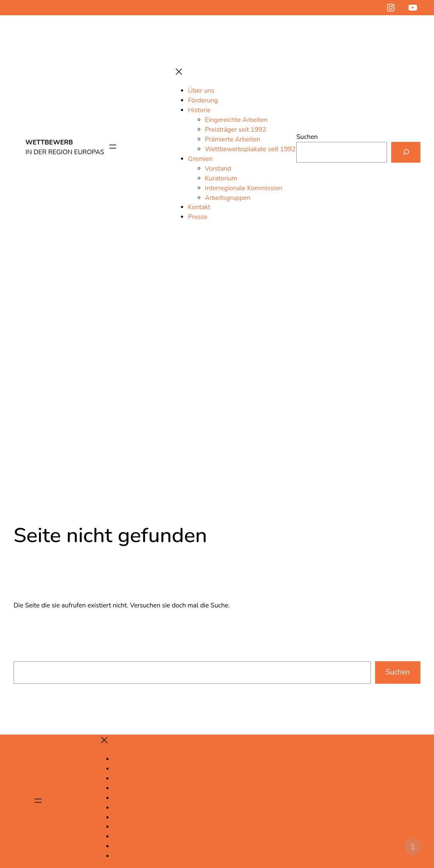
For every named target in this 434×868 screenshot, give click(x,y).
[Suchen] (406, 152)
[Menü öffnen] (113, 147)
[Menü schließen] (179, 72)
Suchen (307, 137)
